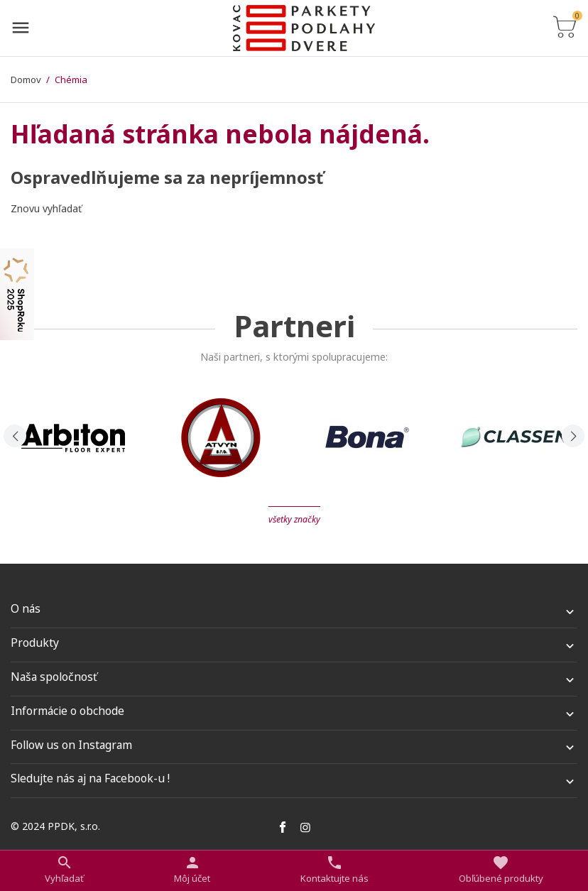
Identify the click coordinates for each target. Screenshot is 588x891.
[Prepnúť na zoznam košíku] (565, 28)
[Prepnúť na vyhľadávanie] (64, 870)
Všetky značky (294, 519)
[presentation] (15, 436)
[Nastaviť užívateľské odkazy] (192, 870)
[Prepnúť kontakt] (334, 870)
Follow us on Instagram (71, 745)
